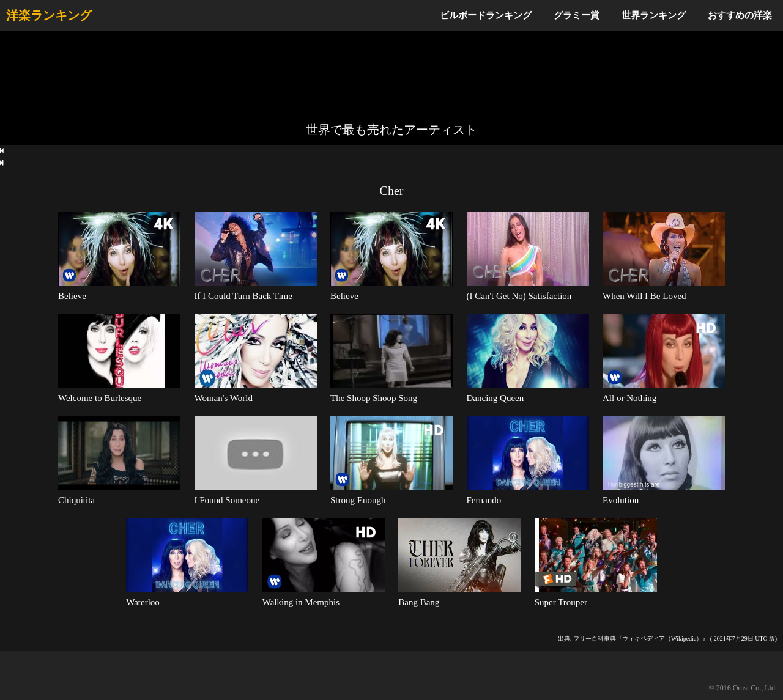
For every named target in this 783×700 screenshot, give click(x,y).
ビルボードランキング (486, 15)
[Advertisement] (391, 76)
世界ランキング (654, 15)
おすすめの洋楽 (740, 15)
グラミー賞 (577, 15)
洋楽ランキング (49, 15)
